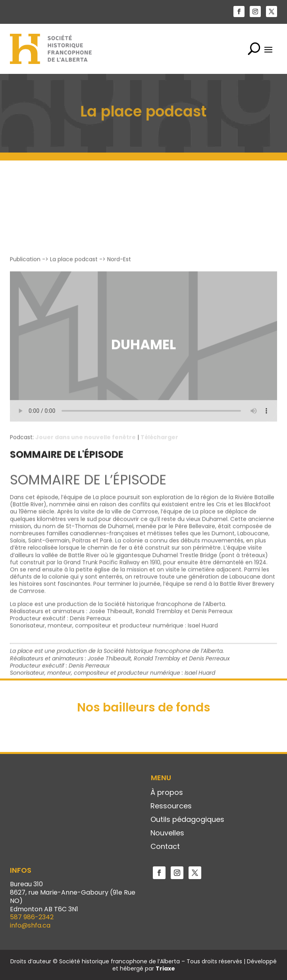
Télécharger (159, 540)
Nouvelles (167, 833)
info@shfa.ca (30, 925)
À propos (167, 793)
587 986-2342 (32, 917)
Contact (165, 847)
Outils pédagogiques (187, 820)
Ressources (171, 806)
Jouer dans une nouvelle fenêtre (86, 540)
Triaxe (165, 968)
